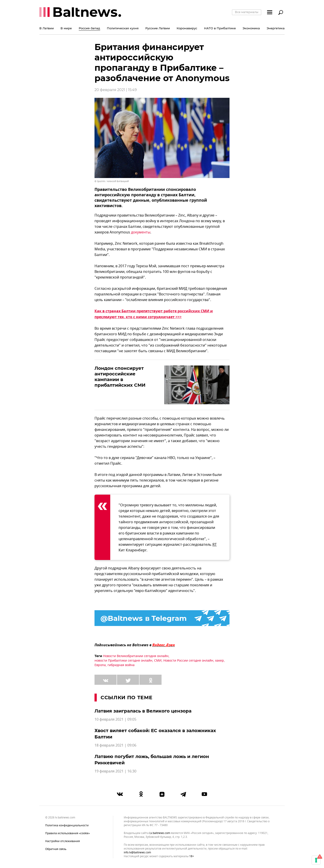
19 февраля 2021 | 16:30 (115, 771)
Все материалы (247, 12)
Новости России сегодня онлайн (188, 661)
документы (141, 232)
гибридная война (121, 665)
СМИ (158, 661)
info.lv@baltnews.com (137, 852)
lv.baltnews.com (160, 833)
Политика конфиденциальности (67, 825)
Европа (100, 665)
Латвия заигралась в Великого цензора (143, 711)
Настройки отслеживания (63, 841)
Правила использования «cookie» (67, 833)
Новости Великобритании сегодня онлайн (136, 656)
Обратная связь (56, 849)
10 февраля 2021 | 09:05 (115, 720)
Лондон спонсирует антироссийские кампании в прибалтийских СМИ (120, 377)
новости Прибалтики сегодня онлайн (123, 661)
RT (215, 545)
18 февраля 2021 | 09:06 (115, 745)
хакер (219, 661)
